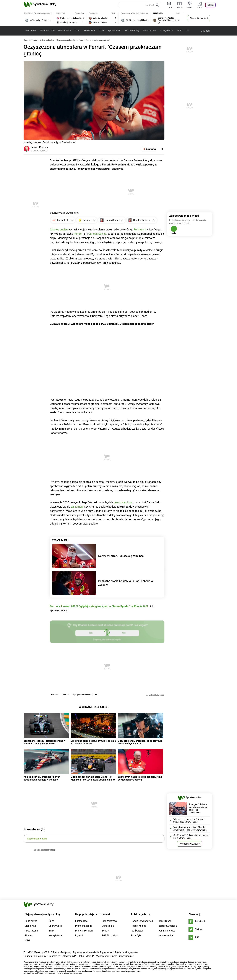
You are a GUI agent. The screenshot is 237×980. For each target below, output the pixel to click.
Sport (114, 956)
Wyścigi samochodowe (82, 695)
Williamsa (77, 507)
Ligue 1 (79, 935)
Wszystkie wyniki (198, 18)
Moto (179, 31)
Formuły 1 (140, 229)
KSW (27, 940)
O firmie (55, 952)
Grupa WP (44, 952)
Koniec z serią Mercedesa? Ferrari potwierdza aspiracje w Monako (42, 778)
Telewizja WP (69, 956)
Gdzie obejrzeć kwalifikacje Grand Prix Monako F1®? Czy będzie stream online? (93, 778)
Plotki (81, 956)
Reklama (120, 952)
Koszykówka (166, 31)
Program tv (54, 956)
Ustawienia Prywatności (100, 952)
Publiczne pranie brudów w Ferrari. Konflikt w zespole (126, 583)
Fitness (29, 935)
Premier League (84, 926)
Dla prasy (66, 952)
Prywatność (79, 952)
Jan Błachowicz (167, 931)
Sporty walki (114, 31)
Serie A (106, 931)
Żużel (101, 31)
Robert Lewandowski (142, 921)
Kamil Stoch (165, 921)
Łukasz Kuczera (39, 147)
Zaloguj (210, 5)
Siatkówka (89, 31)
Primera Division (84, 931)
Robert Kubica (138, 926)
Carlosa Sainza (97, 234)
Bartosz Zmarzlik (168, 926)
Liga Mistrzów (109, 921)
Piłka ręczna (149, 31)
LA (187, 31)
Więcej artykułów (189, 844)
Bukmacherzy (132, 31)
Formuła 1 (35, 40)
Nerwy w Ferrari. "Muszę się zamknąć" (121, 556)
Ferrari (78, 234)
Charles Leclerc (48, 40)
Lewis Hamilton (123, 502)
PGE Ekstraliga (110, 935)
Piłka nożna (64, 31)
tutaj (80, 973)
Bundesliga (108, 926)
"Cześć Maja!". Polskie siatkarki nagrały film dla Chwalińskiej (191, 837)
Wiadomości (102, 956)
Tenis (77, 31)
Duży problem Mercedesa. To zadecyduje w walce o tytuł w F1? (140, 742)
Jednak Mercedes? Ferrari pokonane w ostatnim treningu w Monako (45, 742)
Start (26, 40)
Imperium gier (126, 956)
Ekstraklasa (81, 921)
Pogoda (28, 956)
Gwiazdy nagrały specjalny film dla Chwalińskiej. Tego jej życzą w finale (190, 829)
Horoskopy (40, 956)
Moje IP (90, 956)
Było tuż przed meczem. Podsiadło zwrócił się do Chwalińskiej (189, 821)
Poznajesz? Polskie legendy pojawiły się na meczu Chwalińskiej (198, 808)
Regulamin (132, 952)
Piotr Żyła (136, 935)
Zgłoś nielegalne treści (44, 850)
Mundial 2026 (47, 31)
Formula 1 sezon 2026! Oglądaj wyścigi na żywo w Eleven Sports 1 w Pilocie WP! (99, 606)
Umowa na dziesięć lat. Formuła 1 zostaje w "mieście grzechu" (93, 742)
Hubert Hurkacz (167, 935)
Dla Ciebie (31, 31)
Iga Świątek (137, 931)
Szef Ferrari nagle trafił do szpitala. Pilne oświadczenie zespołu (140, 778)
